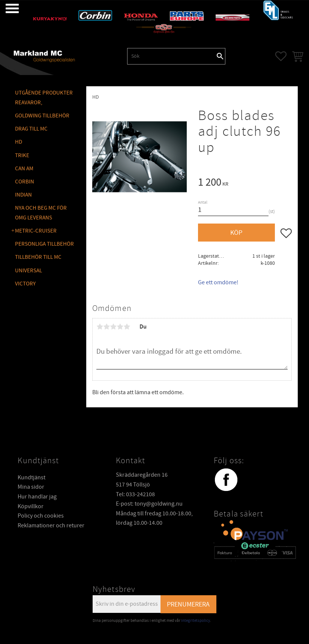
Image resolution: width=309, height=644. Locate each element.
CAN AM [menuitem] (24, 169)
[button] (7, 8)
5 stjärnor (127, 327)
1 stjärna (100, 327)
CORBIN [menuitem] (25, 182)
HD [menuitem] (19, 142)
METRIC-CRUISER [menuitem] (36, 231)
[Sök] (220, 56)
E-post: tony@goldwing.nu (149, 504)
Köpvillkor (31, 506)
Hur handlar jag (37, 497)
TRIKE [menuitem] (22, 155)
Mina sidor (31, 487)
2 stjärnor (106, 327)
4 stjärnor (120, 327)
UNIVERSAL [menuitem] (28, 271)
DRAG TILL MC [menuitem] (31, 129)
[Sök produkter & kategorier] (171, 56)
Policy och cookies (41, 516)
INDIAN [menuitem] (23, 195)
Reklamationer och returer (51, 525)
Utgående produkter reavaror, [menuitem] (44, 98)
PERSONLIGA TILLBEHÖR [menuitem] (44, 244)
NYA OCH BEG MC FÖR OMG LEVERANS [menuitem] (41, 213)
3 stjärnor (113, 327)
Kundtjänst (31, 477)
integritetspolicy (196, 621)
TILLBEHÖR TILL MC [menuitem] (38, 257)
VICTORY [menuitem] (25, 284)
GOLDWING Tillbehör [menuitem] (42, 116)
